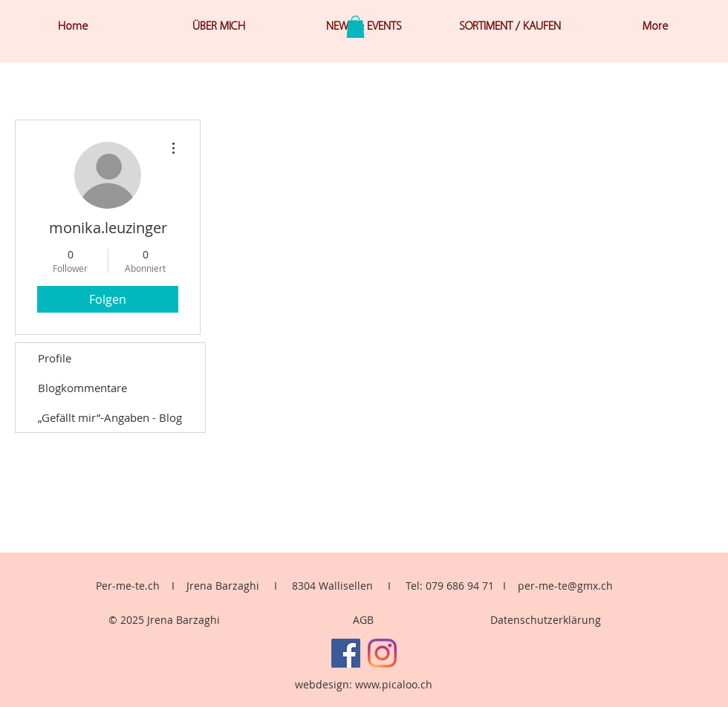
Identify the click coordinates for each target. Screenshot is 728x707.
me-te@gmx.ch (576, 586)
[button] (355, 27)
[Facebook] (346, 653)
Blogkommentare (82, 388)
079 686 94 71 (460, 586)
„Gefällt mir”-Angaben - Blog (110, 417)
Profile (55, 358)
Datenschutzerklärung (546, 620)
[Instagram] (382, 653)
